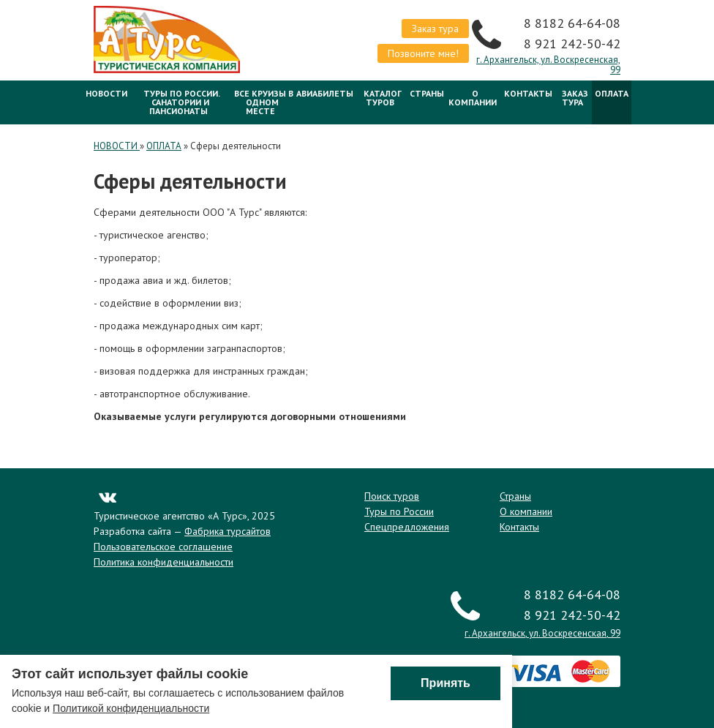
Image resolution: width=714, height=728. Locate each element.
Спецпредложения (407, 527)
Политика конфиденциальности (164, 562)
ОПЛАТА (612, 93)
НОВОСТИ (106, 93)
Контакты (528, 93)
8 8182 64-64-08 (572, 23)
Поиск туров (392, 496)
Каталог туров (383, 98)
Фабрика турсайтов (228, 531)
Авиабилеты (325, 93)
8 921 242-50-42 (572, 44)
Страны (427, 93)
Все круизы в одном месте (264, 102)
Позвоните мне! (423, 53)
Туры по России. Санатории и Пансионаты (182, 102)
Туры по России (399, 511)
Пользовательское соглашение (163, 547)
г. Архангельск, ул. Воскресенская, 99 (548, 65)
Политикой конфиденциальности (131, 708)
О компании (473, 98)
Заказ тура (435, 29)
